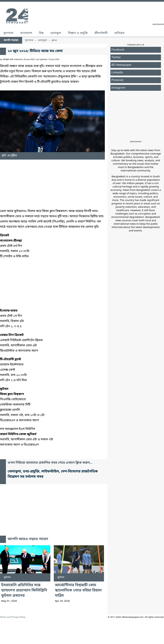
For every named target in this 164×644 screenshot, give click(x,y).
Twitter (116, 57)
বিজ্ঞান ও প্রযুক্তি (78, 33)
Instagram (118, 88)
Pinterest (117, 80)
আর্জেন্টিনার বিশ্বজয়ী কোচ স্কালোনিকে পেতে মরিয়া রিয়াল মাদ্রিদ (78, 591)
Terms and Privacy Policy (13, 617)
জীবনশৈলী (101, 33)
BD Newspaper (121, 65)
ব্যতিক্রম (119, 33)
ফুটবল (7, 577)
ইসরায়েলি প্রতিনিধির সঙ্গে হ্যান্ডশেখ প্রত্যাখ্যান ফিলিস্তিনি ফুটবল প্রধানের (24, 591)
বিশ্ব (41, 33)
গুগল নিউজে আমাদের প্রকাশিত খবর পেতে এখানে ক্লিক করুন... (50, 463)
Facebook (118, 50)
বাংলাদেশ (26, 33)
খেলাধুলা (56, 33)
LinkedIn (117, 73)
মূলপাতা (8, 33)
